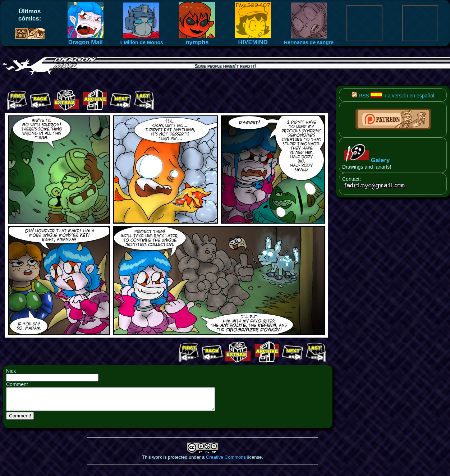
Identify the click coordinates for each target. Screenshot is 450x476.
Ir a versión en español (403, 96)
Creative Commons (226, 461)
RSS (360, 96)
